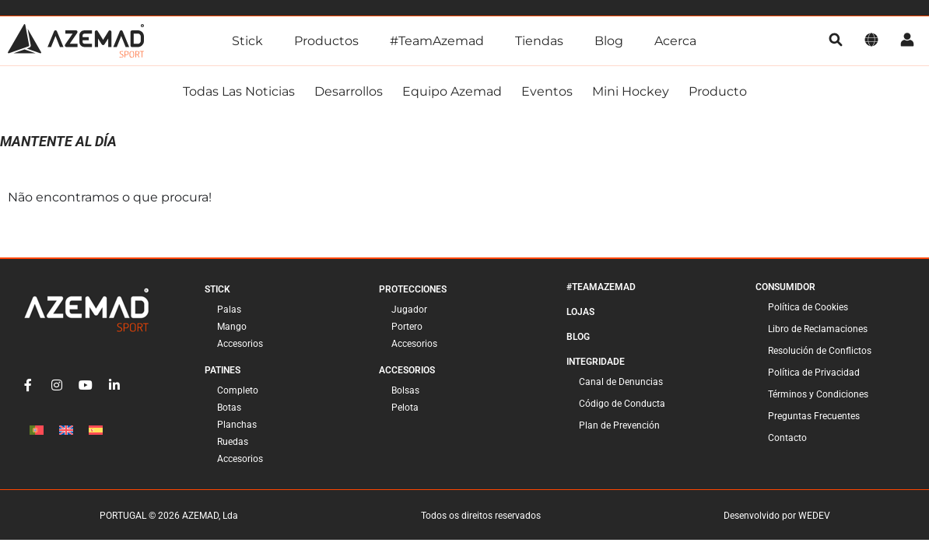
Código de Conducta (622, 404)
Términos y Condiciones (818, 394)
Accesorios (240, 344)
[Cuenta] (907, 41)
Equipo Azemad (452, 91)
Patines (223, 370)
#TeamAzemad (437, 41)
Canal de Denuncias (621, 382)
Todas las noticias (239, 91)
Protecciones (413, 289)
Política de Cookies (808, 307)
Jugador (409, 310)
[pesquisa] (836, 41)
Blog (609, 41)
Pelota (405, 408)
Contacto (787, 438)
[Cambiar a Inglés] (66, 430)
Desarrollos (349, 91)
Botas (229, 408)
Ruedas (233, 442)
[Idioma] (871, 41)
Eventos (547, 91)
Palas (229, 310)
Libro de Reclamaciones (818, 329)
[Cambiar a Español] (96, 430)
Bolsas (405, 390)
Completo (238, 390)
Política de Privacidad (814, 373)
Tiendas (539, 41)
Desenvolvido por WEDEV (777, 516)
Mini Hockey (631, 91)
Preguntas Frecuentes (814, 416)
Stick (247, 41)
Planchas (237, 425)
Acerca (675, 41)
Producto (718, 91)
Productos (326, 41)
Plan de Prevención (619, 425)
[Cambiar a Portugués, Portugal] (37, 430)
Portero (407, 327)
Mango (232, 327)
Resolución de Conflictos (820, 351)
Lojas (580, 312)
